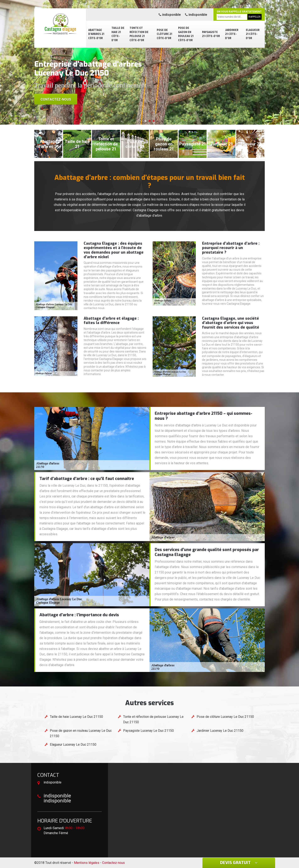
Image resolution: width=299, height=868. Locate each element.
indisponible (170, 15)
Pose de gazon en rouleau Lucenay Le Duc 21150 (81, 733)
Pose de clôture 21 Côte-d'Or (164, 34)
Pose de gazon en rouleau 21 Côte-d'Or (186, 34)
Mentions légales (87, 863)
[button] (145, 121)
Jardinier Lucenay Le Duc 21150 (220, 731)
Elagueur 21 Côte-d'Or (253, 34)
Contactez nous (113, 863)
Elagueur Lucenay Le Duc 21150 (73, 745)
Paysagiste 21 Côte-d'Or (211, 34)
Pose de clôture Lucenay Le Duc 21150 (225, 717)
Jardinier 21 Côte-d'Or (232, 34)
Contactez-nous (56, 99)
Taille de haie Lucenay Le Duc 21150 (76, 717)
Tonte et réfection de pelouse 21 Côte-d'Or (139, 34)
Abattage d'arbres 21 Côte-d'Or (96, 34)
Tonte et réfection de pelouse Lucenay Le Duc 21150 (153, 719)
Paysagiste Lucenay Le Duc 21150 (148, 731)
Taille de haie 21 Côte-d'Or (118, 34)
